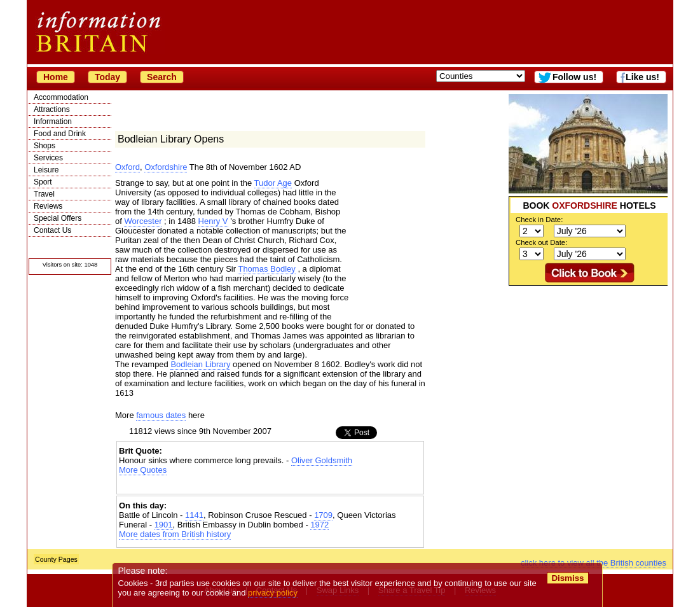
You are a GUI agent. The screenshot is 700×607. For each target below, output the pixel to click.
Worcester (143, 221)
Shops (45, 146)
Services (48, 158)
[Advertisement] (588, 365)
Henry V (213, 221)
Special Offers (58, 218)
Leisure (46, 170)
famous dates (161, 415)
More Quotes (143, 470)
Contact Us (52, 230)
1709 (323, 515)
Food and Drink (60, 134)
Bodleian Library (200, 364)
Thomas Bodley (266, 269)
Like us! (642, 77)
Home (56, 77)
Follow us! (574, 77)
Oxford (127, 167)
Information (53, 122)
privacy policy (273, 593)
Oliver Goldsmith (322, 460)
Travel (44, 194)
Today (107, 77)
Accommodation (61, 97)
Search (162, 77)
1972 (319, 525)
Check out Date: (541, 242)
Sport (43, 182)
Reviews (48, 206)
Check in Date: (539, 220)
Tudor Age (273, 183)
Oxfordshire (166, 167)
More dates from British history (175, 534)
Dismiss (567, 578)
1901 (164, 525)
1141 (194, 515)
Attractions (52, 109)
